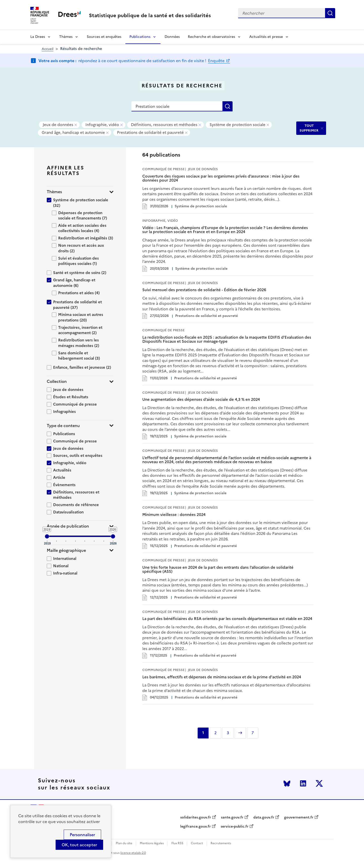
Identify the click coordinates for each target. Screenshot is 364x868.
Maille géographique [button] (66, 550)
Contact (197, 843)
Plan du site (124, 843)
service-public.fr (235, 827)
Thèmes (66, 37)
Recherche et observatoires (211, 37)
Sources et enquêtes (104, 37)
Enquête (217, 61)
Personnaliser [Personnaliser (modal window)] (82, 835)
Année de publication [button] (68, 526)
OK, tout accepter (79, 845)
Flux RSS (177, 843)
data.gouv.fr (264, 817)
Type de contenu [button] (63, 426)
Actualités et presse (266, 37)
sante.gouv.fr (232, 817)
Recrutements (221, 843)
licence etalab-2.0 (133, 853)
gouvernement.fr (299, 817)
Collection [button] (57, 381)
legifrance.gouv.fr (196, 827)
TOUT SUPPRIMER (309, 128)
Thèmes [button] (54, 192)
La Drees (38, 37)
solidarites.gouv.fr (196, 817)
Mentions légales (152, 843)
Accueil (48, 49)
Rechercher (330, 13)
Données (172, 37)
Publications (140, 37)
